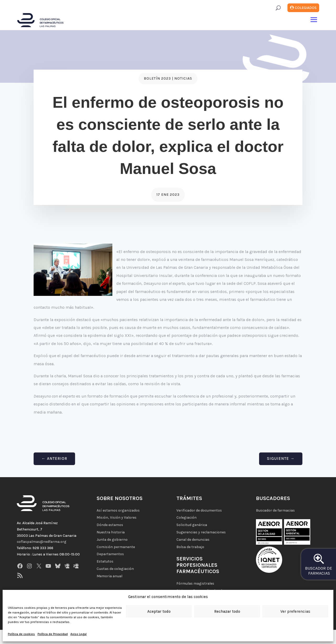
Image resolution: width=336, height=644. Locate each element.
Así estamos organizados (118, 510)
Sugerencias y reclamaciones (201, 532)
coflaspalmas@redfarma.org (42, 542)
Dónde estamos (110, 525)
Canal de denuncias (193, 540)
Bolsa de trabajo (190, 547)
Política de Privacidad (53, 634)
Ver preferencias (295, 611)
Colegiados (306, 8)
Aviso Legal (78, 634)
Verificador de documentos (199, 510)
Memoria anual (109, 576)
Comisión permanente (116, 547)
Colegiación (187, 517)
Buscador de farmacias (275, 510)
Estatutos (105, 561)
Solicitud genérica (192, 525)
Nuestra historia (111, 532)
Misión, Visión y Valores (117, 517)
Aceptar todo (159, 611)
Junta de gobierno (112, 540)
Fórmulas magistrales (195, 583)
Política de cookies (21, 634)
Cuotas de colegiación (115, 569)
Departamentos (110, 554)
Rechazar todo (227, 611)
